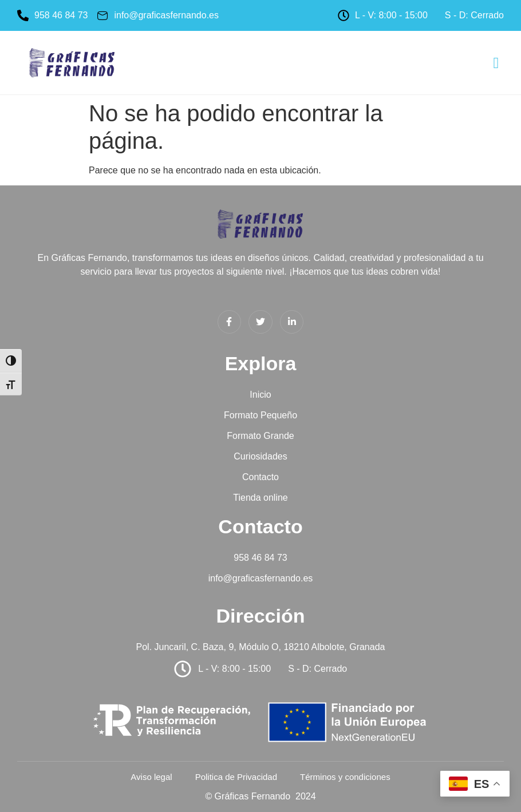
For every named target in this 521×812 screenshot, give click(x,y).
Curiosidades (260, 456)
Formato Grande (260, 436)
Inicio (260, 395)
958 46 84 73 (260, 558)
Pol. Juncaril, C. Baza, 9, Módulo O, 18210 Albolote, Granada (261, 647)
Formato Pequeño (260, 415)
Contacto (260, 477)
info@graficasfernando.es (261, 578)
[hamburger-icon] (496, 64)
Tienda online (260, 498)
